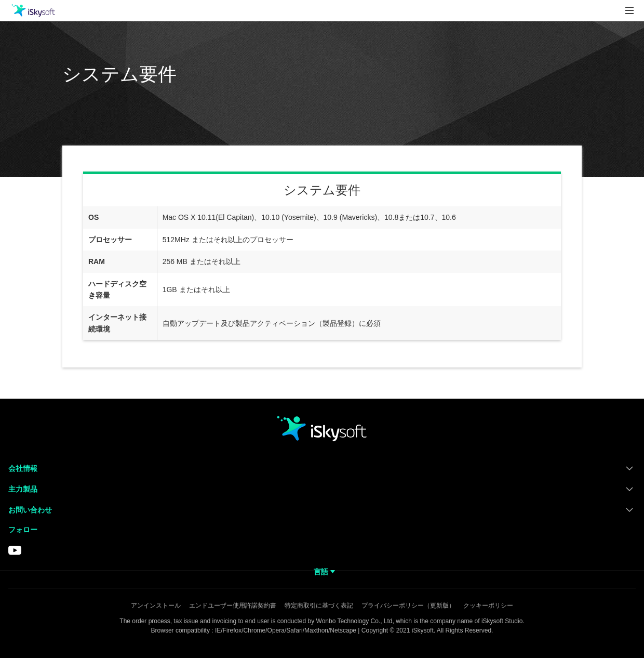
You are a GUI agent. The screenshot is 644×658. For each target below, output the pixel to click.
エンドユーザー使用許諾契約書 (233, 606)
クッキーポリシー (488, 606)
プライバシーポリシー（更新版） (408, 606)
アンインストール (156, 606)
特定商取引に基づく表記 (319, 606)
